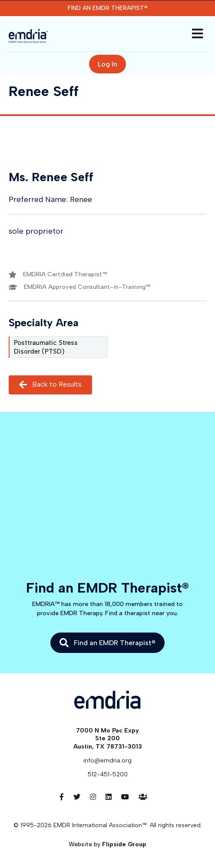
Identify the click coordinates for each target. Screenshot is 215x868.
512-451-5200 (108, 774)
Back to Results (50, 385)
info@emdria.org (107, 760)
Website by (107, 844)
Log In (107, 64)
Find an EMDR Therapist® (108, 8)
